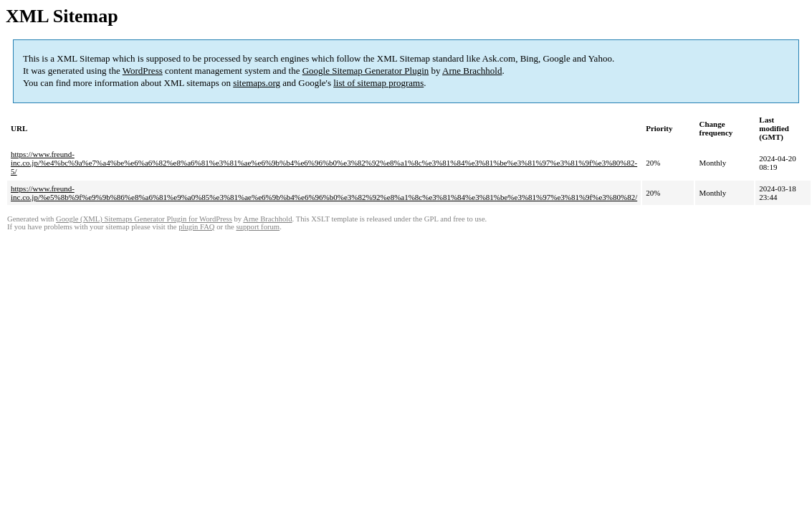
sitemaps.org (257, 83)
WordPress (143, 71)
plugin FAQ (196, 227)
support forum (258, 227)
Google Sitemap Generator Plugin (366, 71)
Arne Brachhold (472, 71)
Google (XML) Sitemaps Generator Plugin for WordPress (144, 219)
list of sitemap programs (378, 83)
